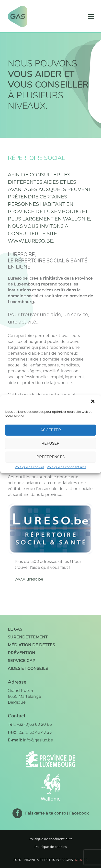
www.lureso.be (30, 241)
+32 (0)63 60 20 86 (34, 724)
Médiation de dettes (31, 645)
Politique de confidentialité (67, 467)
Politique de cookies (29, 467)
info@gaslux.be (38, 740)
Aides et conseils (28, 668)
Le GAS (15, 629)
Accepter (51, 430)
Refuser (50, 443)
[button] (93, 402)
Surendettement (28, 637)
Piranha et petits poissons (56, 860)
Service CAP (22, 661)
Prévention (22, 653)
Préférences (50, 457)
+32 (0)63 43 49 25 (34, 732)
